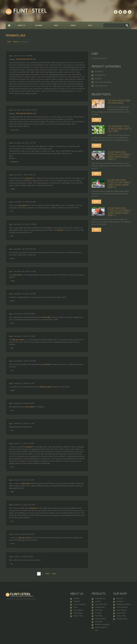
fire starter (23, 205)
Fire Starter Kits (100, 75)
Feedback (77, 602)
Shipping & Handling (123, 606)
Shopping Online (122, 624)
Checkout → (121, 602)
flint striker (26, 483)
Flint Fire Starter (100, 624)
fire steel (17, 275)
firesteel (29, 178)
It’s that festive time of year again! (119, 102)
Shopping (39, 25)
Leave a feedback (79, 606)
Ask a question (78, 613)
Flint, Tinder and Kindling (103, 82)
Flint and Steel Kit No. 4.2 (26, 59)
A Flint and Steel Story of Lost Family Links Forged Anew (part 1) (119, 212)
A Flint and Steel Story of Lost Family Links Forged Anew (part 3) (119, 156)
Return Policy (121, 617)
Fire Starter (99, 613)
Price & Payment (122, 609)
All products (99, 72)
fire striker (47, 317)
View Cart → (121, 599)
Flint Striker (99, 620)
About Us (21, 25)
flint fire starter (18, 340)
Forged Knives (100, 609)
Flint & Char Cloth (101, 606)
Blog (90, 25)
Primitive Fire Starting (102, 631)
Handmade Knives (101, 86)
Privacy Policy (121, 620)
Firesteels (98, 79)
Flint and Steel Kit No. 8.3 (26, 113)
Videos (73, 25)
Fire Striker (99, 627)
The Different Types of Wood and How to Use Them (120, 129)
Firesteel (98, 602)
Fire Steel (98, 617)
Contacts (76, 599)
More (96, 120)
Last (54, 573)
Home (9, 25)
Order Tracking (121, 613)
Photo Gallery (78, 617)
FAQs (56, 25)
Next (48, 573)
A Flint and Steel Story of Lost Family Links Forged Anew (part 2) (119, 184)
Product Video (78, 620)
